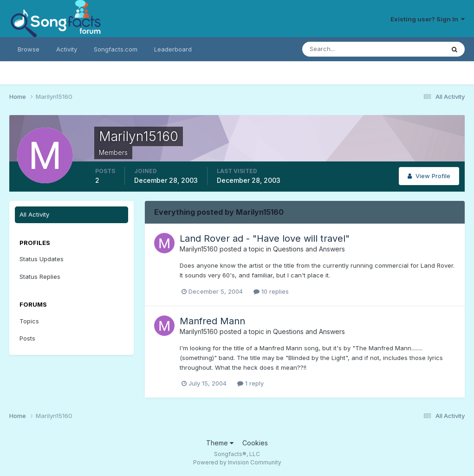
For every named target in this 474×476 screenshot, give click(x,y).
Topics (29, 321)
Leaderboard (173, 49)
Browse (29, 49)
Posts (27, 338)
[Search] (343, 49)
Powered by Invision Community (237, 462)
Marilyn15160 (199, 249)
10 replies (271, 291)
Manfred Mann (212, 321)
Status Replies (40, 277)
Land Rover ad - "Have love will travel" (265, 238)
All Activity (34, 214)
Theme (220, 443)
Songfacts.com (116, 49)
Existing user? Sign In (428, 19)
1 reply (250, 383)
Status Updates (42, 259)
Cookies (255, 443)
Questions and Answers (309, 249)
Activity (67, 49)
